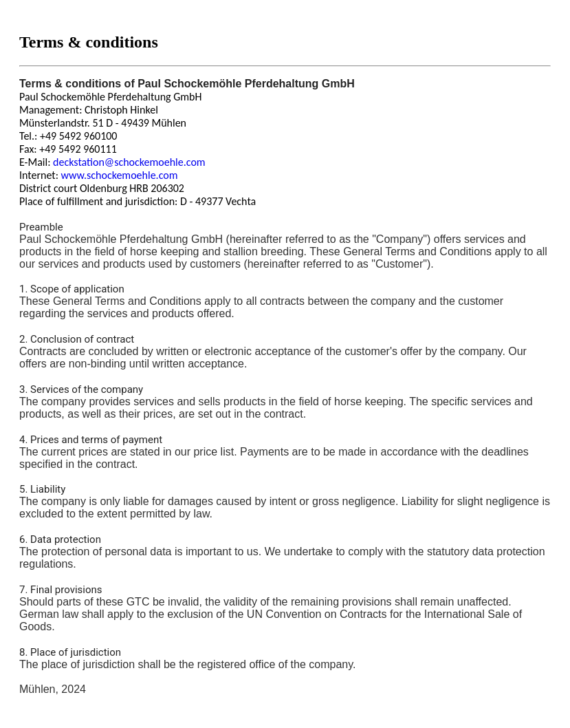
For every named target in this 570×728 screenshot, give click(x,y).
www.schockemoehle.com (120, 175)
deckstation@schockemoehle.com (129, 162)
